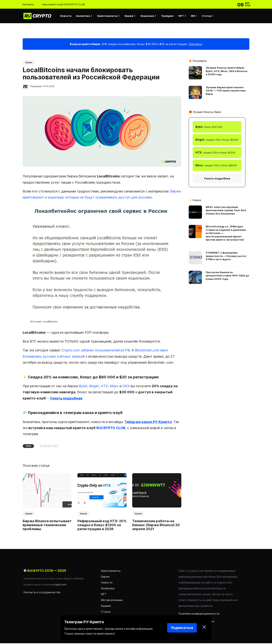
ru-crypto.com (58, 585)
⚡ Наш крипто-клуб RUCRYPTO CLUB (62, 4)
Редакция (36, 87)
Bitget (94, 387)
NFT (181, 16)
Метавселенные (112, 601)
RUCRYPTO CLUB (111, 429)
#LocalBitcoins (49, 447)
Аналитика (83, 16)
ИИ (193, 16)
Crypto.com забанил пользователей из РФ (96, 351)
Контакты (28, 4)
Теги (28, 447)
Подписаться (182, 628)
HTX (104, 387)
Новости (66, 16)
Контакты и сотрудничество (42, 593)
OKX (126, 387)
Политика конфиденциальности (199, 614)
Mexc (114, 387)
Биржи (129, 16)
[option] (47, 503)
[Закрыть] (204, 628)
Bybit (83, 387)
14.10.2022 (49, 87)
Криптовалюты (107, 16)
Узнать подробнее (66, 399)
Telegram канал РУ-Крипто (148, 423)
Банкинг (106, 607)
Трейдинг (168, 16)
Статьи (207, 16)
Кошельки (147, 16)
